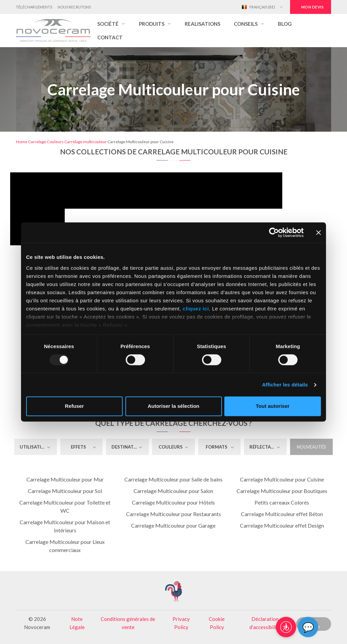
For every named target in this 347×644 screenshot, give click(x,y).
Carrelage (37, 142)
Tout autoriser (273, 406)
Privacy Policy (181, 623)
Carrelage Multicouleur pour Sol (65, 491)
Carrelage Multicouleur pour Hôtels (173, 502)
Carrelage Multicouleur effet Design (282, 525)
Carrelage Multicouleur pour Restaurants (173, 514)
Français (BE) (258, 7)
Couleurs (55, 142)
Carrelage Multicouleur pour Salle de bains (173, 479)
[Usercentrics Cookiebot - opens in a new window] (274, 232)
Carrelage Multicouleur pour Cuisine (282, 479)
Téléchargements (34, 7)
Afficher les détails (285, 385)
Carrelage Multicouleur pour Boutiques (282, 491)
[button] (111, 24)
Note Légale (77, 623)
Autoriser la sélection (174, 406)
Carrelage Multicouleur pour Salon (173, 491)
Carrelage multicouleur (86, 142)
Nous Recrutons (74, 7)
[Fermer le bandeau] (319, 232)
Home (22, 142)
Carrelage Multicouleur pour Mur (65, 479)
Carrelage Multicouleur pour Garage (173, 525)
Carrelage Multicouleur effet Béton (282, 514)
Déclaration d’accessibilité (265, 623)
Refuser (75, 406)
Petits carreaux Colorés (282, 502)
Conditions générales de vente (128, 623)
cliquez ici (196, 309)
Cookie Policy (217, 623)
